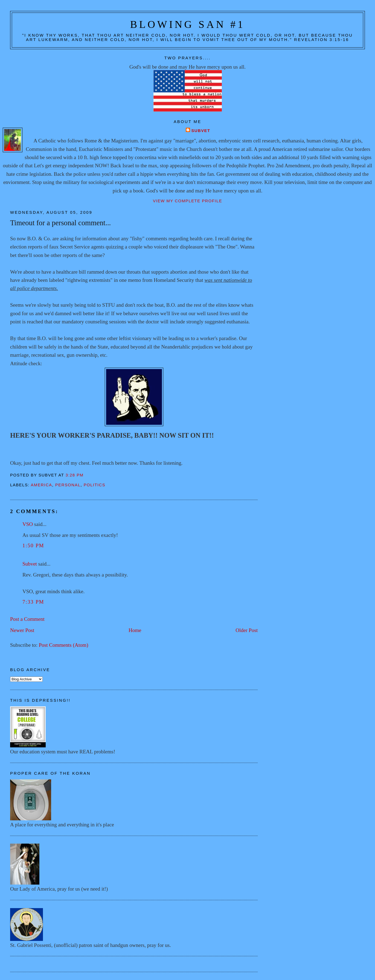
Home (135, 630)
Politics (95, 485)
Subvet (201, 131)
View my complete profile (187, 201)
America (41, 485)
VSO (28, 524)
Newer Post (22, 630)
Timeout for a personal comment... (60, 223)
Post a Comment (27, 619)
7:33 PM (33, 602)
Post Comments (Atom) (64, 645)
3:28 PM (75, 475)
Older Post (247, 630)
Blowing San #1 (188, 24)
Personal (68, 485)
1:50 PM (33, 545)
